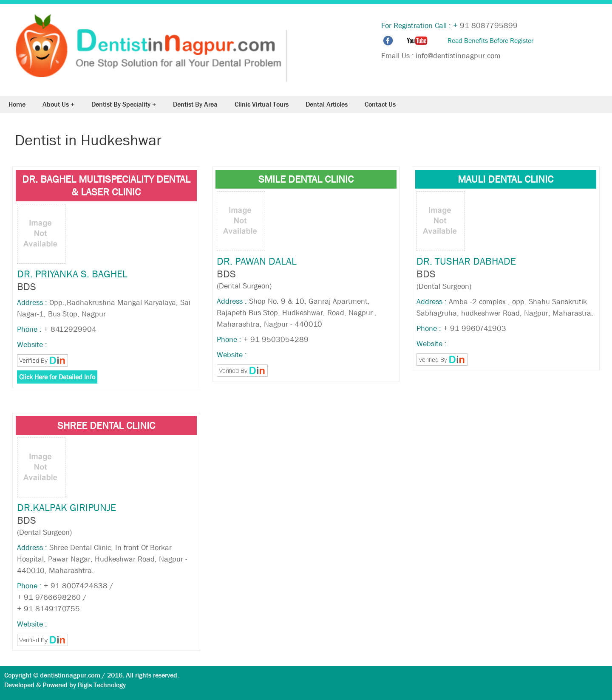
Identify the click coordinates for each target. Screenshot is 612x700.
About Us (56, 104)
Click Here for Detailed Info (57, 377)
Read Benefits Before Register (490, 41)
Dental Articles (327, 104)
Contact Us (380, 104)
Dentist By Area (195, 104)
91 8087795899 (489, 26)
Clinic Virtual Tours (262, 104)
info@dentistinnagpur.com (458, 56)
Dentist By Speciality (121, 104)
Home (17, 104)
